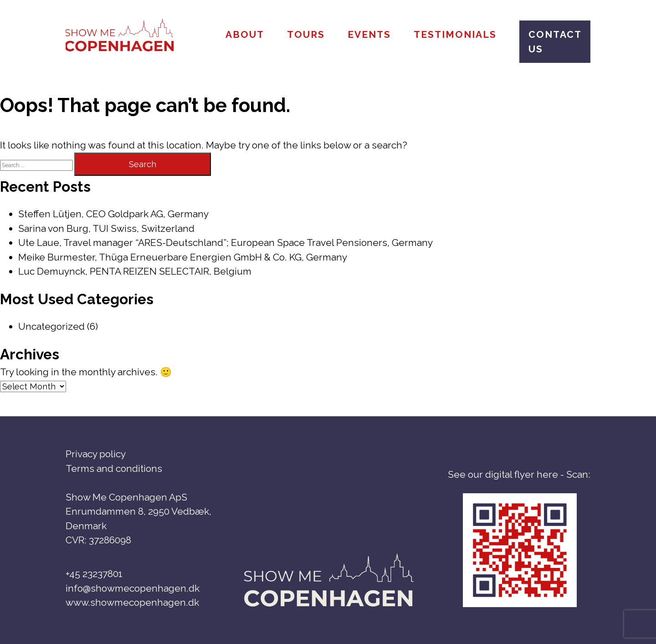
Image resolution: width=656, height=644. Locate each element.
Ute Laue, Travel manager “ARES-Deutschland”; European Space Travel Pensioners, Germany (225, 243)
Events (369, 34)
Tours (306, 34)
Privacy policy (96, 454)
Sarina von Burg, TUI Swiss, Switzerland (106, 228)
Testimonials (455, 34)
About (245, 34)
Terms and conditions (114, 468)
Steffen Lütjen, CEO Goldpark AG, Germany (113, 214)
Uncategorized (51, 326)
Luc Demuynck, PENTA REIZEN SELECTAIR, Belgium (135, 271)
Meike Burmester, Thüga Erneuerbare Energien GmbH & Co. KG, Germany (183, 257)
